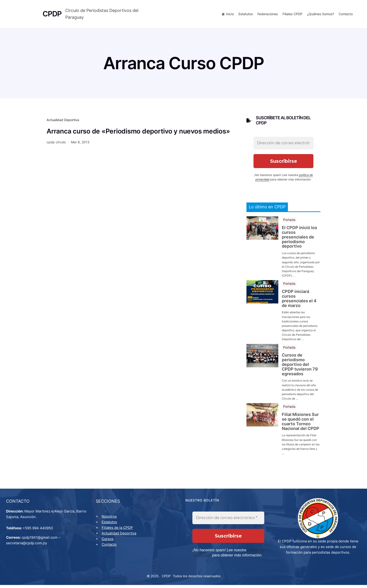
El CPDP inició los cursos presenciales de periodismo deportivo (299, 239)
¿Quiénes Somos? (320, 15)
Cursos (108, 542)
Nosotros (110, 519)
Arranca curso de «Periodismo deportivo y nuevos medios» (138, 133)
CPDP (166, 579)
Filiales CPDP (292, 15)
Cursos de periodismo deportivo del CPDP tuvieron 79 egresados (300, 366)
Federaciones (267, 15)
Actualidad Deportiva (63, 122)
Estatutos (245, 15)
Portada (289, 222)
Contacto (345, 15)
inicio (229, 15)
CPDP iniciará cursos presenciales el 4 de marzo (299, 300)
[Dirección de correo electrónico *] (283, 145)
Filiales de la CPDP (118, 530)
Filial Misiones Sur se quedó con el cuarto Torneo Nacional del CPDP (301, 423)
